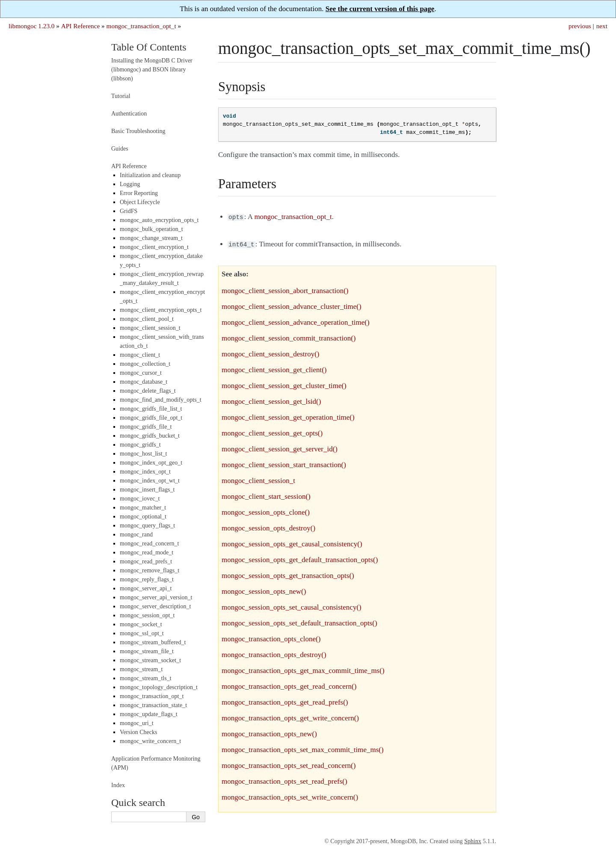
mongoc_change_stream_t (151, 238)
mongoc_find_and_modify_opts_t (161, 400)
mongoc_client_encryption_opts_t (161, 310)
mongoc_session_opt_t (147, 615)
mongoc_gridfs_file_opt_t (151, 418)
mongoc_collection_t (145, 364)
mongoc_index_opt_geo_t (151, 463)
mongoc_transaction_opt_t (141, 26)
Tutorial (121, 96)
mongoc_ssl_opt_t (142, 633)
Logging (130, 184)
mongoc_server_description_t (155, 606)
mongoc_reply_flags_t (147, 579)
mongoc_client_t (140, 355)
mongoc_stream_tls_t (146, 678)
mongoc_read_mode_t (147, 552)
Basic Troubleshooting (138, 131)
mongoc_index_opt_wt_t (150, 481)
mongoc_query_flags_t (147, 526)
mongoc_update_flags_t (149, 714)
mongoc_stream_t (141, 669)
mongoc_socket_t (141, 624)
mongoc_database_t (144, 382)
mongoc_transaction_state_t (153, 705)
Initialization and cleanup (150, 175)
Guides (120, 149)
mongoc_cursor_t (141, 373)
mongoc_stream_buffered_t (153, 642)
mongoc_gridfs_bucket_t (150, 436)
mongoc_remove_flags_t (150, 570)
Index (118, 785)
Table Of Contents (149, 47)
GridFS (129, 211)
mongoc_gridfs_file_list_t (151, 409)
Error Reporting (139, 193)
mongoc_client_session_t (150, 328)
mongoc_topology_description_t (159, 687)
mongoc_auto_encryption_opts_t (159, 220)
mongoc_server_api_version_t (156, 597)
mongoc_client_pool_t (147, 319)
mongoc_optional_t (143, 517)
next (602, 26)
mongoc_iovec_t (140, 499)
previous (580, 26)
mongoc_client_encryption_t (154, 247)
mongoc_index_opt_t (145, 472)
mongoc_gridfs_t (140, 445)
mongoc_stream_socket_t (150, 660)
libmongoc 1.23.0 (32, 26)
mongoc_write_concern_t (150, 741)
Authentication (129, 114)
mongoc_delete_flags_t (148, 391)
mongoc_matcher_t (143, 508)
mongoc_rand (136, 535)
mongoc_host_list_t (143, 454)
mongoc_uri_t (137, 723)
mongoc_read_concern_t (149, 544)
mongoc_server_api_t (146, 588)
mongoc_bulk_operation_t (151, 229)
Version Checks (139, 732)
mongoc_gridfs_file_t (146, 427)
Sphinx (473, 840)
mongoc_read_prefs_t (146, 561)
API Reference (80, 26)
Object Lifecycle (140, 202)
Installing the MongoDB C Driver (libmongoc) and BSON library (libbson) (152, 70)
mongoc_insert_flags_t (147, 490)
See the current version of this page (380, 9)
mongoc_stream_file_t (147, 651)
